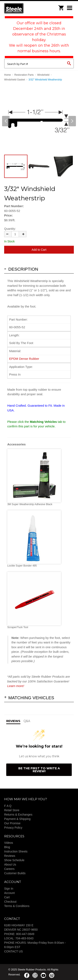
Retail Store (12, 810)
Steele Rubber (25, 8)
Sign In (9, 889)
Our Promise (12, 823)
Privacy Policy (13, 828)
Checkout (10, 902)
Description (23, 269)
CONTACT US (14, 951)
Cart (7, 897)
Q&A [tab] (27, 721)
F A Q (8, 806)
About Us (10, 864)
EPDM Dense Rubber (24, 359)
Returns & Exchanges (18, 815)
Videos (9, 843)
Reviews (10, 856)
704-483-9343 (24, 938)
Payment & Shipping (17, 819)
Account (9, 893)
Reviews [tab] (13, 721)
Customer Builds (15, 873)
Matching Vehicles (31, 698)
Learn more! (16, 686)
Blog (7, 847)
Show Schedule (14, 860)
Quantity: (10, 229)
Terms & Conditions (17, 906)
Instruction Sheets (16, 851)
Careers (9, 869)
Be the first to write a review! (39, 770)
